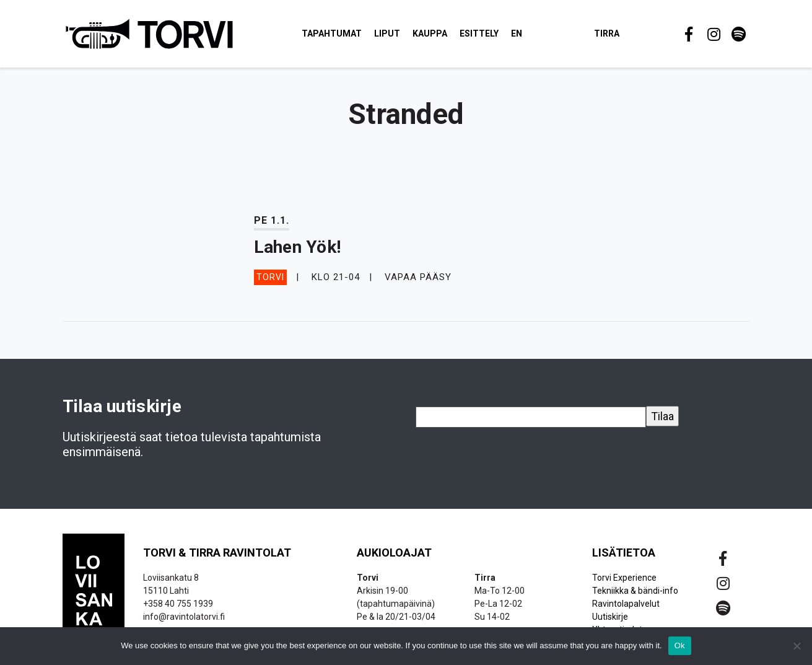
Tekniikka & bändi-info (635, 591)
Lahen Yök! (298, 247)
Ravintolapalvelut (626, 604)
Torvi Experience (624, 578)
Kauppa (430, 33)
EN (517, 33)
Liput (387, 33)
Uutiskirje (610, 617)
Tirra (607, 33)
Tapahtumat (332, 33)
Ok (680, 645)
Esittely (479, 33)
